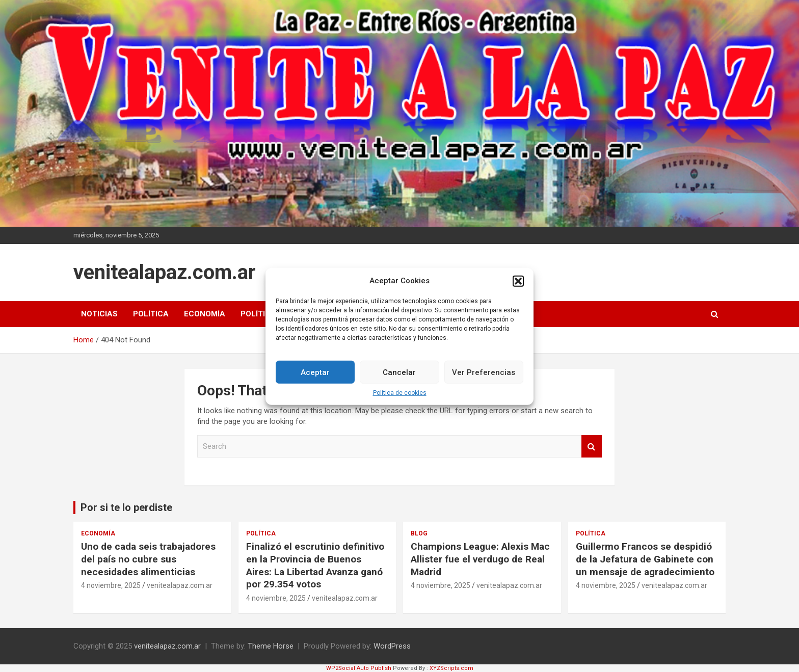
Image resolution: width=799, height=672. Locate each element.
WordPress (392, 646)
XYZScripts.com (451, 668)
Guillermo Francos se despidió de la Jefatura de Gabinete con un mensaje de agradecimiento (645, 559)
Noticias (99, 314)
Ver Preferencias (484, 379)
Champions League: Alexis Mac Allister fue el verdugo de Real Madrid (480, 559)
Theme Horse (271, 646)
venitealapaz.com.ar (165, 272)
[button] (518, 287)
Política (151, 314)
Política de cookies (400, 399)
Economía (205, 314)
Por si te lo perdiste (126, 507)
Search (592, 447)
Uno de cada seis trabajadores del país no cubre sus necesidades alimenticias (148, 559)
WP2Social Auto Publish (359, 668)
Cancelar (399, 379)
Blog (419, 533)
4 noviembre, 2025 (111, 585)
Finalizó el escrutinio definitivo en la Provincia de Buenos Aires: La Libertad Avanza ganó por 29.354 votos (315, 565)
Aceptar (315, 379)
